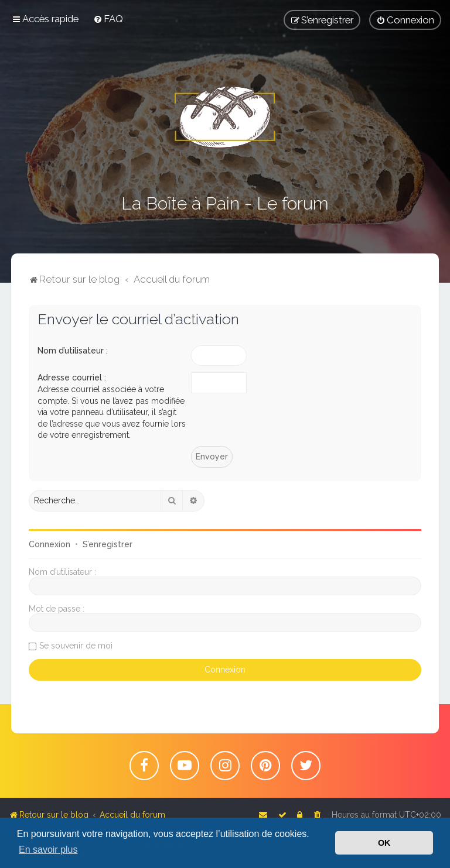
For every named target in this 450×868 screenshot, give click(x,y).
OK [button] (384, 843)
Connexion (50, 544)
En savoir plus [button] (48, 850)
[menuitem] (108, 19)
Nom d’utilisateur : (73, 351)
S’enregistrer (108, 544)
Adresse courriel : (72, 378)
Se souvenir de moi (76, 646)
